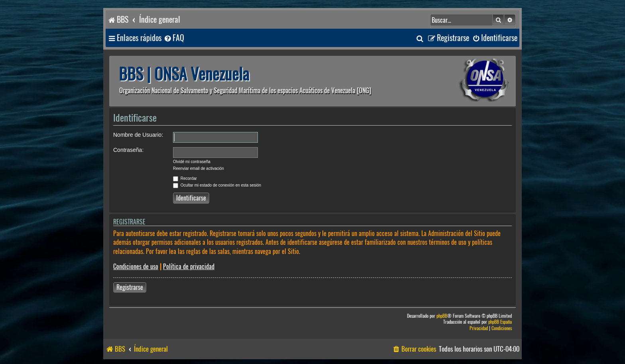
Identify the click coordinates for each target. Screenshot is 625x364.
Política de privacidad (189, 267)
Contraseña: (128, 150)
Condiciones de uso (136, 267)
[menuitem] (174, 38)
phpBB (442, 316)
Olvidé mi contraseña (192, 162)
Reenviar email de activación (199, 168)
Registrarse (130, 287)
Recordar (185, 178)
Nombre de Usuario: (138, 135)
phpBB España (500, 322)
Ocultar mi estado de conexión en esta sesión (217, 185)
